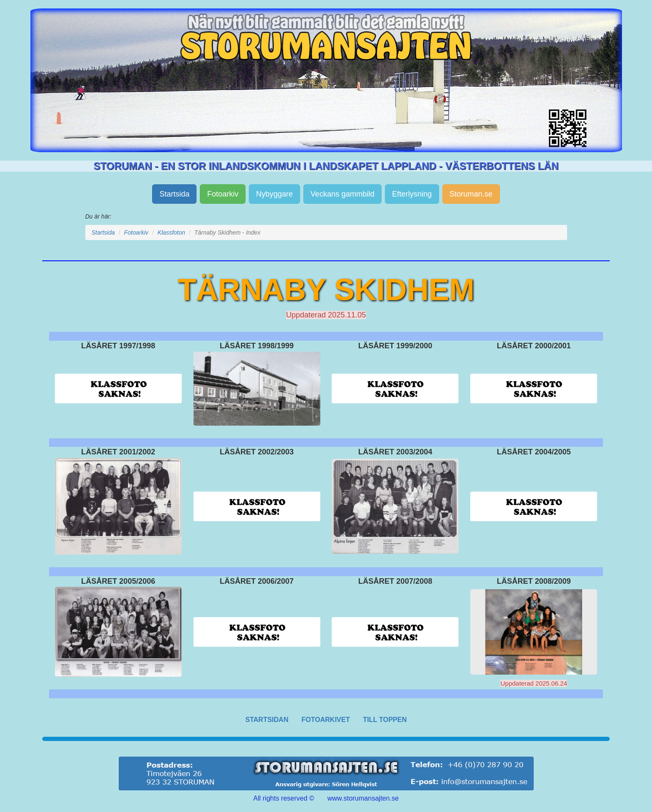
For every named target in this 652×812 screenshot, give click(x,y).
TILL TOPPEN (385, 720)
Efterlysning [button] (412, 194)
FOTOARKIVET (326, 720)
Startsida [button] (174, 194)
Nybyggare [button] (274, 194)
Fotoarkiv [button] (223, 194)
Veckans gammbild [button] (342, 194)
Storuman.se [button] (471, 194)
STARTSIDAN (267, 720)
